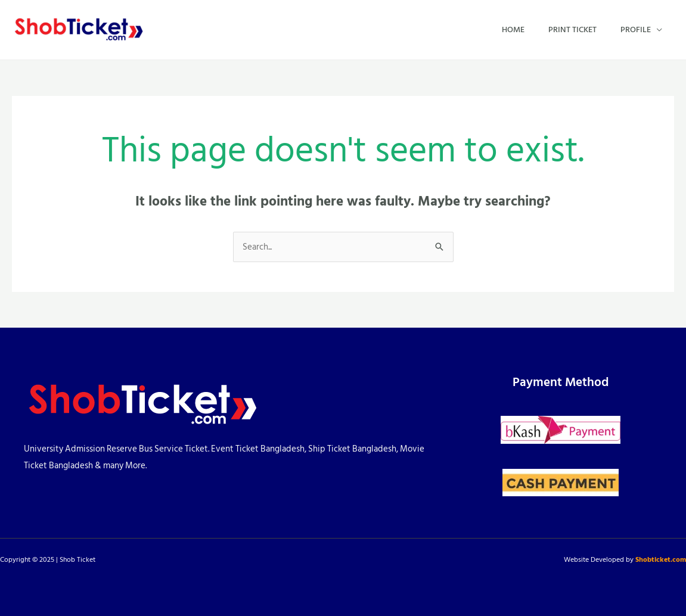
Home (513, 29)
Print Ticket (572, 29)
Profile (636, 29)
